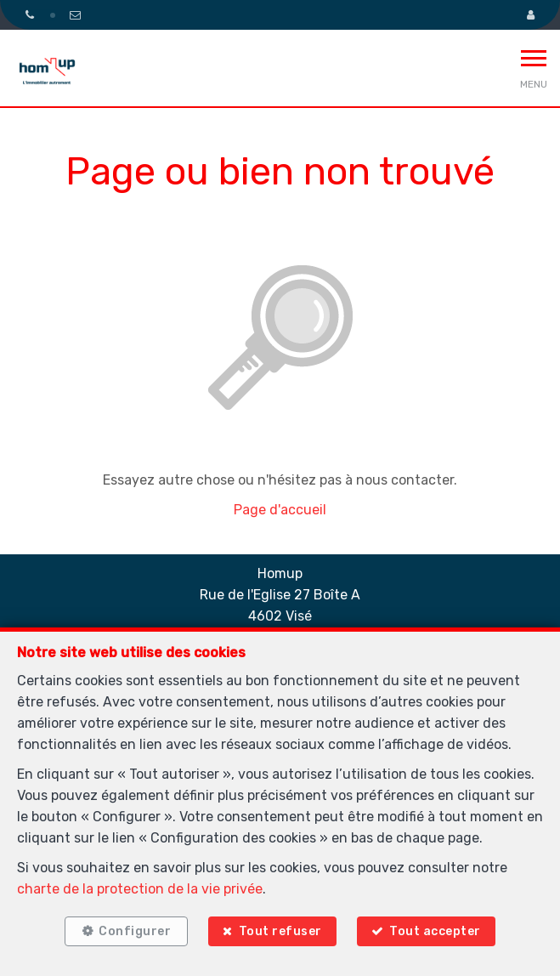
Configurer (135, 931)
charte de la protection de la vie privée (140, 889)
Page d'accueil (280, 510)
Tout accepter (435, 931)
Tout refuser (280, 931)
